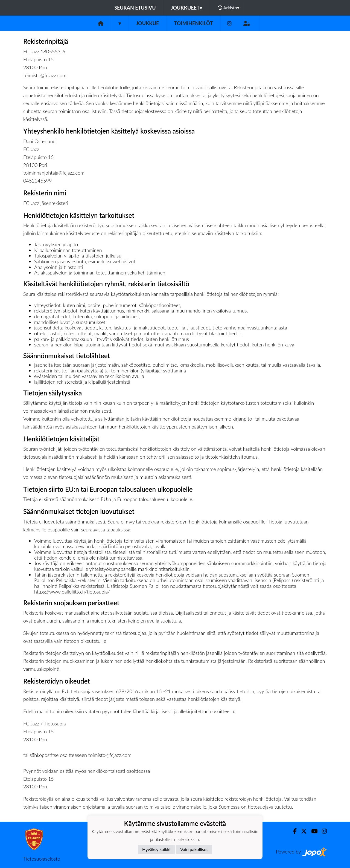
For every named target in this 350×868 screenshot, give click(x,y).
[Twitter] (302, 831)
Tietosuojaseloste (42, 859)
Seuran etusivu (135, 8)
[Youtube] (312, 831)
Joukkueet (186, 8)
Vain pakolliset (194, 849)
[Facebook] (293, 831)
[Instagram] (229, 23)
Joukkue (147, 23)
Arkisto (229, 8)
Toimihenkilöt (193, 23)
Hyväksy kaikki (156, 849)
